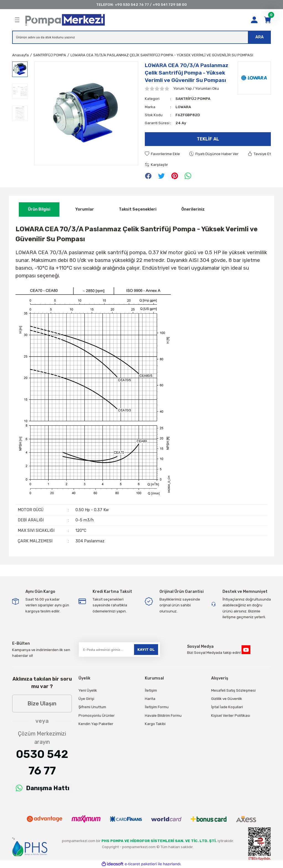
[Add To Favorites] (162, 154)
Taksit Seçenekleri (138, 209)
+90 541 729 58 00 (170, 5)
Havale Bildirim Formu (163, 716)
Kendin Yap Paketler (96, 724)
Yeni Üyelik (88, 690)
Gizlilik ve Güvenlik (227, 699)
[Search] (141, 37)
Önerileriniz (193, 209)
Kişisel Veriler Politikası (231, 716)
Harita (150, 699)
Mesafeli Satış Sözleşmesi (233, 690)
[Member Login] (254, 20)
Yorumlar (85, 209)
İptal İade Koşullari (227, 707)
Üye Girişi (86, 699)
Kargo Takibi (155, 724)
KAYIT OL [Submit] (146, 650)
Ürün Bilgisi (39, 209)
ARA (260, 37)
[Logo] (65, 20)
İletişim (151, 690)
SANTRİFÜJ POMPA (193, 99)
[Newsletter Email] (119, 650)
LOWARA (183, 107)
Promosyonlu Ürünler (97, 716)
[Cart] (268, 20)
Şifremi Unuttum (92, 707)
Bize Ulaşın (42, 704)
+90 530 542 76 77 (132, 5)
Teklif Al (208, 139)
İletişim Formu (157, 707)
